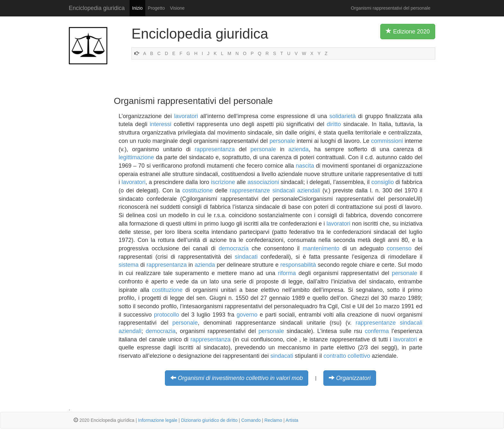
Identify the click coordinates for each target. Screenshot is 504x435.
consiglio (382, 182)
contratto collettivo (347, 356)
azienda (298, 149)
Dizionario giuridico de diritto (209, 420)
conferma (377, 331)
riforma (287, 273)
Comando (251, 420)
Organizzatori (353, 378)
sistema (129, 265)
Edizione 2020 (408, 31)
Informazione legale (158, 420)
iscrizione (223, 182)
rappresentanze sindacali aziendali (275, 190)
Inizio (137, 8)
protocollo (166, 315)
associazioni (263, 182)
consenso (399, 248)
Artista (292, 420)
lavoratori (186, 116)
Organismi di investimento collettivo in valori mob (240, 378)
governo (247, 315)
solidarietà (343, 116)
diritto (334, 124)
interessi (161, 124)
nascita (305, 166)
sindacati (246, 257)
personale (282, 141)
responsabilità (298, 265)
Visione (177, 8)
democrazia (234, 248)
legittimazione (136, 157)
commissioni (387, 141)
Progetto (156, 8)
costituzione (198, 190)
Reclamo (273, 420)
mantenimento (321, 248)
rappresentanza (215, 149)
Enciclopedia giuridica (97, 8)
